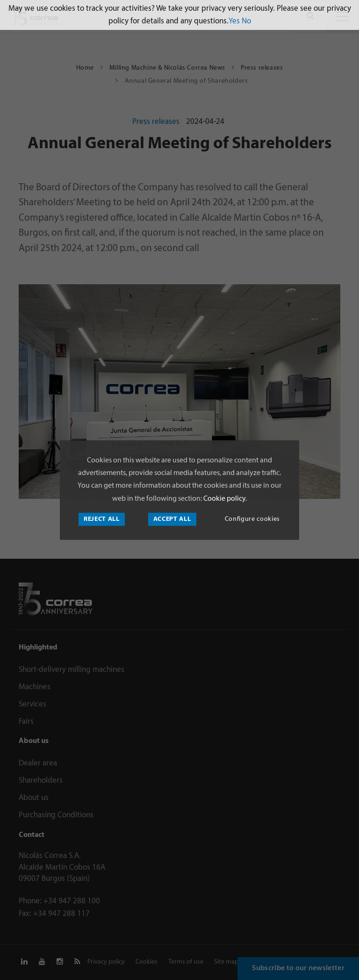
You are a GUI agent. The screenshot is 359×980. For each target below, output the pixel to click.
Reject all (102, 519)
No (246, 21)
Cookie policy (224, 498)
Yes (234, 21)
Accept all (172, 519)
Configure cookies (252, 519)
